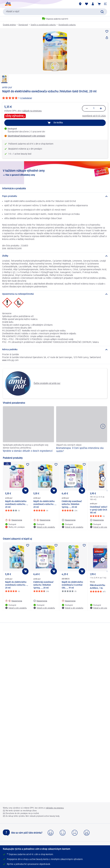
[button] (105, 4)
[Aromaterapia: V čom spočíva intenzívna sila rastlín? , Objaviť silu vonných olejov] (82, 430)
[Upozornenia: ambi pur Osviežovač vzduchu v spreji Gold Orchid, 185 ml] (97, 520)
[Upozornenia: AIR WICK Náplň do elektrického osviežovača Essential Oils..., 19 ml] (69, 601)
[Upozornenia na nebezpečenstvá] (55, 294)
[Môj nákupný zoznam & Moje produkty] (87, 4)
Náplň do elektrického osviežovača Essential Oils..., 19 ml (72, 585)
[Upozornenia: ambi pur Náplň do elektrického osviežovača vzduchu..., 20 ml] (14, 520)
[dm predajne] (80, 4)
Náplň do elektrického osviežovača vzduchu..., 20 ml (17, 504)
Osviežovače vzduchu (67, 25)
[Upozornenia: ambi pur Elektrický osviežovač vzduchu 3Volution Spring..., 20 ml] (69, 520)
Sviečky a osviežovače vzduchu (43, 25)
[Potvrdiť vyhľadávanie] (102, 12)
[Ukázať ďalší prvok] (103, 479)
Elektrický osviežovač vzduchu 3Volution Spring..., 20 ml (72, 504)
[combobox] (55, 12)
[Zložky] (55, 256)
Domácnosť (23, 25)
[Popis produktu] (55, 196)
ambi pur (7, 87)
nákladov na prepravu (55, 808)
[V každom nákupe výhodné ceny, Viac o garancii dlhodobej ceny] (55, 173)
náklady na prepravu (32, 111)
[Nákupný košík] (99, 4)
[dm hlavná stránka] (8, 4)
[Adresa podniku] (55, 350)
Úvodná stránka (9, 25)
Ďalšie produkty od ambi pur (33, 383)
